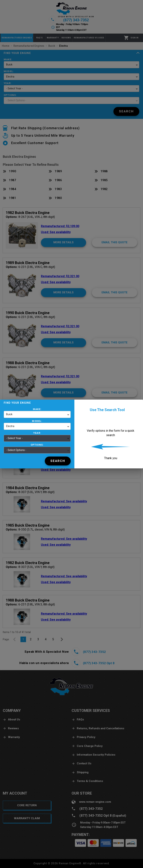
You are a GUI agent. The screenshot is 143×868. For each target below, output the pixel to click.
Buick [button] (9, 414)
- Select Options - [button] (16, 450)
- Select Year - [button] (14, 438)
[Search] (58, 461)
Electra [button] (10, 426)
